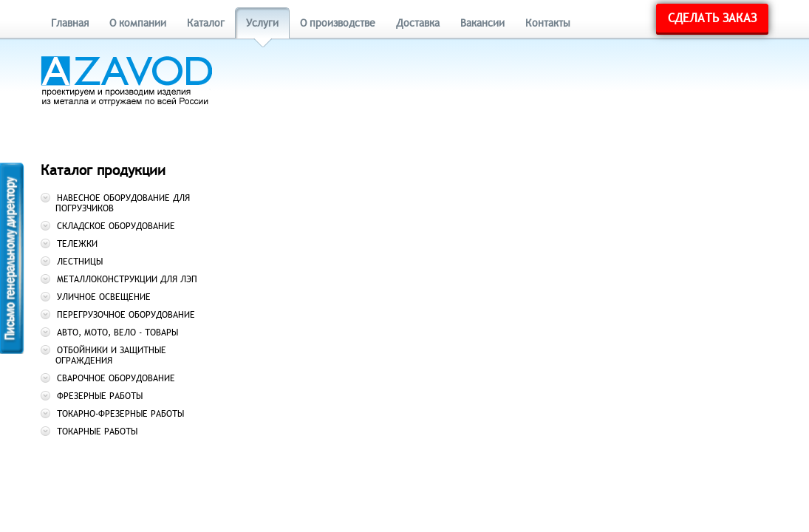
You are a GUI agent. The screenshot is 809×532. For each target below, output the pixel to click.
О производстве (338, 23)
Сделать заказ (712, 18)
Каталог (206, 23)
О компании (138, 23)
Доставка (418, 23)
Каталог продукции (103, 170)
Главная (70, 23)
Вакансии (482, 23)
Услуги (262, 23)
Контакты (548, 23)
